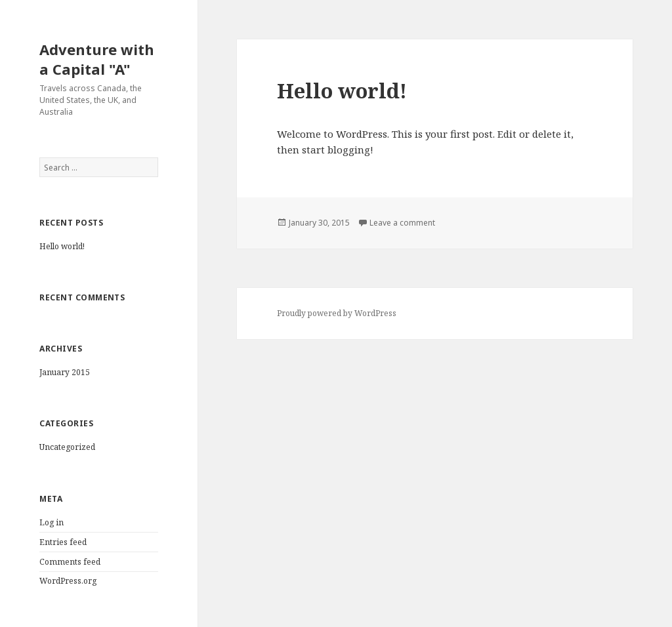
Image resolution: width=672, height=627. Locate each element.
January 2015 (65, 372)
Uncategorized (67, 447)
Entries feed (63, 542)
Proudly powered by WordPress (337, 313)
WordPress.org (68, 581)
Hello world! (62, 246)
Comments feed (70, 562)
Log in (52, 522)
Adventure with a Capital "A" (97, 59)
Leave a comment (402, 223)
